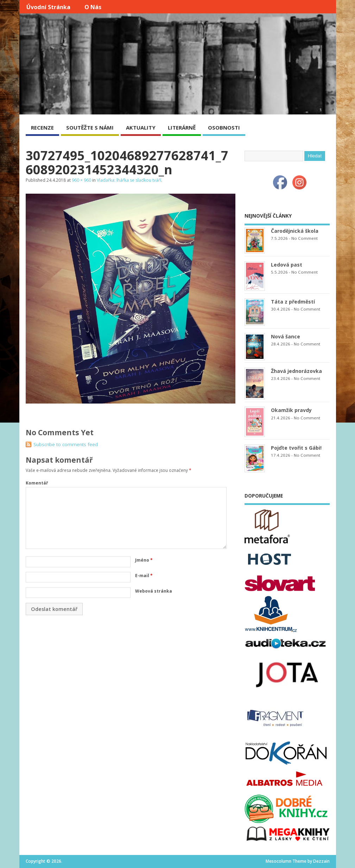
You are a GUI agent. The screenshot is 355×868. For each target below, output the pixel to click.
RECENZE (42, 127)
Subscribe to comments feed (66, 444)
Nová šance (286, 336)
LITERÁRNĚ (182, 127)
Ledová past (287, 265)
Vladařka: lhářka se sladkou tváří (129, 180)
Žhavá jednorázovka (296, 371)
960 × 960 (81, 180)
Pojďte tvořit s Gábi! (296, 448)
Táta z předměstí (293, 302)
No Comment (305, 238)
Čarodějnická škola (295, 231)
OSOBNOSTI (224, 127)
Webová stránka (154, 591)
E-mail (144, 576)
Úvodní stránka (48, 7)
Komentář (37, 483)
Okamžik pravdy (291, 410)
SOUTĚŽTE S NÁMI (90, 127)
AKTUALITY (141, 127)
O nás (93, 7)
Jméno (144, 560)
